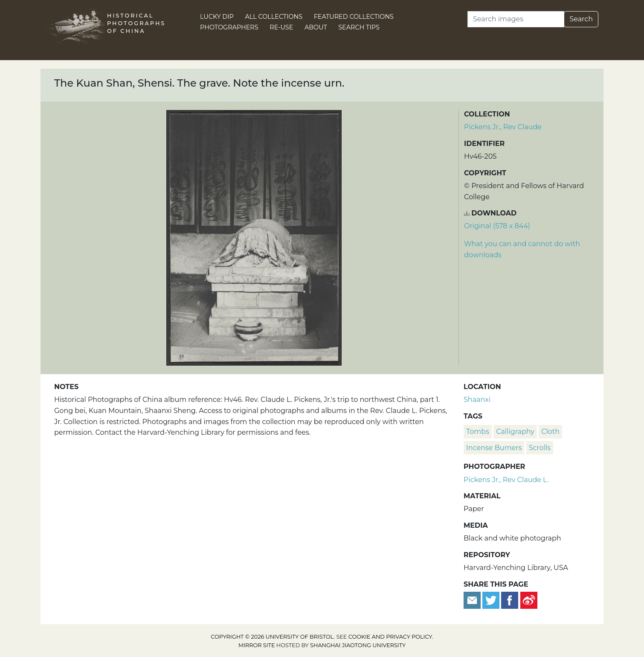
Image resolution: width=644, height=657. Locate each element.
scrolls (540, 448)
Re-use (281, 27)
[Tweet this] (492, 600)
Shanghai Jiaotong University (358, 645)
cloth (550, 432)
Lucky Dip (217, 17)
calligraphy (515, 432)
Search (581, 19)
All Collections (274, 17)
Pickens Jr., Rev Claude (503, 127)
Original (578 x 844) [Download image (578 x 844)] (497, 226)
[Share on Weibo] (529, 600)
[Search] (516, 19)
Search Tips (359, 27)
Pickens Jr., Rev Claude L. (506, 480)
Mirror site (257, 645)
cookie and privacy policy (390, 637)
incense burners (494, 448)
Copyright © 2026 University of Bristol (272, 637)
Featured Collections (354, 17)
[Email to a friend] (473, 600)
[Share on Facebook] (510, 600)
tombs (478, 432)
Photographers (229, 27)
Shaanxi (477, 400)
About (316, 27)
